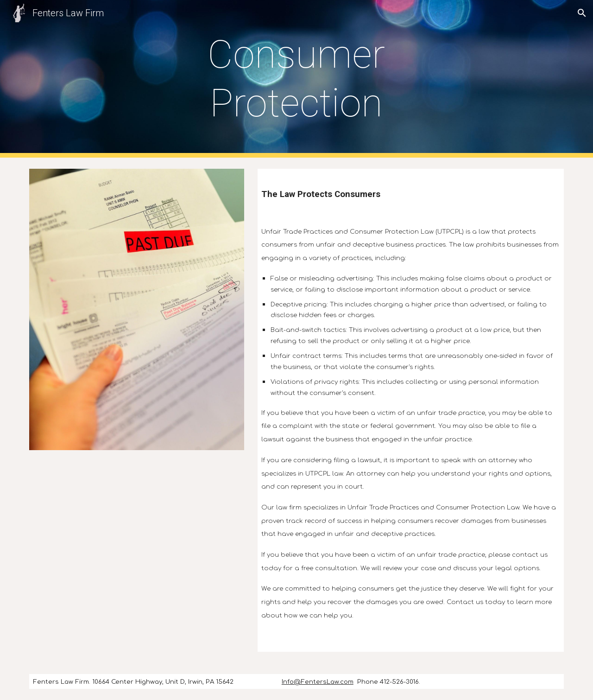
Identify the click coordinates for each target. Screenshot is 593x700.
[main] (296, 79)
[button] (582, 13)
